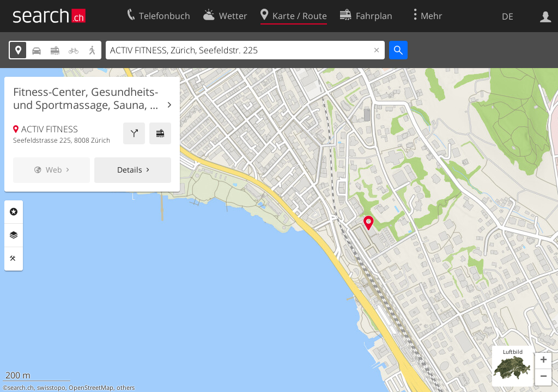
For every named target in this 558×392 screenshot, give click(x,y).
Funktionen (14, 259)
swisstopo (51, 388)
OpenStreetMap (91, 388)
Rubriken (14, 212)
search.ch (21, 388)
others (126, 388)
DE (508, 16)
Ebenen (14, 235)
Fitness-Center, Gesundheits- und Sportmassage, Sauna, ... (86, 99)
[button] (543, 361)
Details (130, 170)
